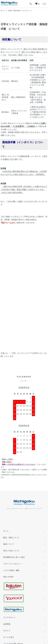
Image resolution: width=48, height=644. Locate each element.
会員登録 (7, 624)
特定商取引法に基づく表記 (14, 557)
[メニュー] (44, 4)
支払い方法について (11, 551)
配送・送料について (11, 538)
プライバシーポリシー (12, 564)
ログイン (7, 631)
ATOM (11, 577)
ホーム (3, 11)
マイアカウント (9, 617)
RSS (5, 577)
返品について (9, 544)
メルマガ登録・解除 (11, 570)
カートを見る (9, 637)
